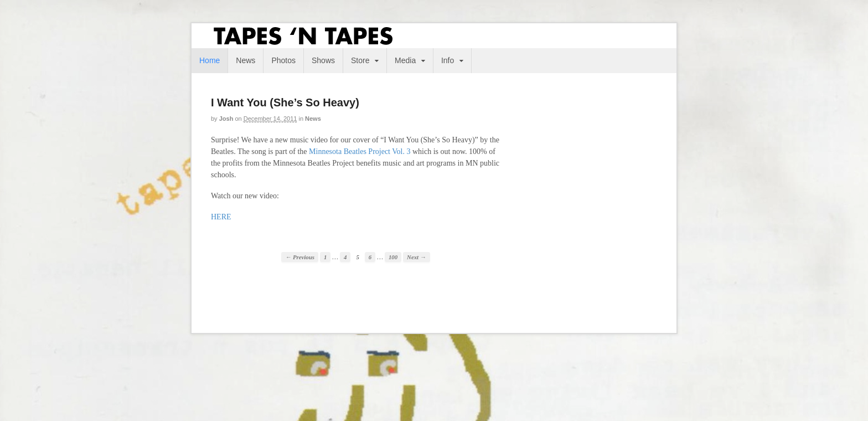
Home (210, 60)
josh (226, 119)
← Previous (299, 257)
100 (393, 257)
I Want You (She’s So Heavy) (285, 102)
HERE (221, 217)
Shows (323, 60)
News (246, 60)
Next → (416, 257)
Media (405, 60)
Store (360, 60)
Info (448, 60)
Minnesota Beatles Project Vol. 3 (360, 152)
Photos (283, 60)
